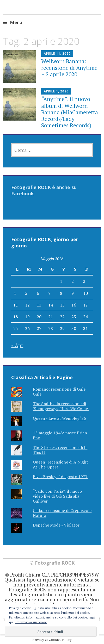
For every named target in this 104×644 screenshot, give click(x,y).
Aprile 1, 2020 (56, 91)
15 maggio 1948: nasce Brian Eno (60, 435)
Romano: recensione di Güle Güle (59, 392)
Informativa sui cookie (31, 622)
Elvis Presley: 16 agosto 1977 (60, 477)
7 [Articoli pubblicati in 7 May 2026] (49, 293)
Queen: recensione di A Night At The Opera (60, 464)
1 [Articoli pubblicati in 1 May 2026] (61, 281)
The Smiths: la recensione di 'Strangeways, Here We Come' (61, 406)
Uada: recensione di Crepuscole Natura (62, 513)
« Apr (17, 345)
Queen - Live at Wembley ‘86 (59, 418)
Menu (16, 22)
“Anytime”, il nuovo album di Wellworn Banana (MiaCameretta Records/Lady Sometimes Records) (70, 112)
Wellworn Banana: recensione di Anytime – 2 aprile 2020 (69, 68)
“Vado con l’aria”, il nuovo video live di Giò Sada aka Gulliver (57, 496)
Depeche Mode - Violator (56, 525)
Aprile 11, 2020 (57, 54)
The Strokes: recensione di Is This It (60, 450)
